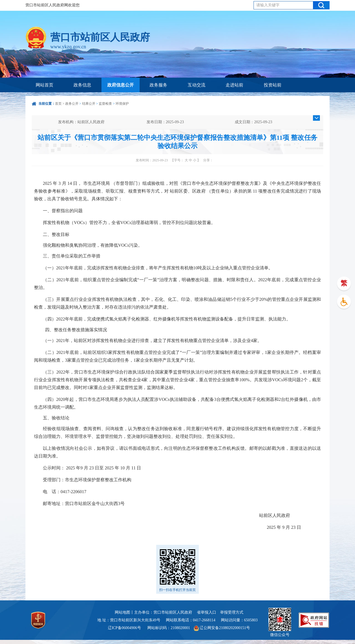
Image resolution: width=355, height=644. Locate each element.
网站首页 (45, 85)
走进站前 (234, 85)
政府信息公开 (121, 85)
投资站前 (273, 85)
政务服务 (158, 85)
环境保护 (122, 104)
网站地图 (122, 612)
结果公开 (89, 104)
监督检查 (105, 104)
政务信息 (82, 85)
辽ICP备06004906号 (125, 628)
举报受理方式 (232, 612)
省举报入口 (207, 612)
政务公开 (72, 104)
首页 (58, 104)
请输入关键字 (268, 5)
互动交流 (197, 85)
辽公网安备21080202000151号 (222, 628)
